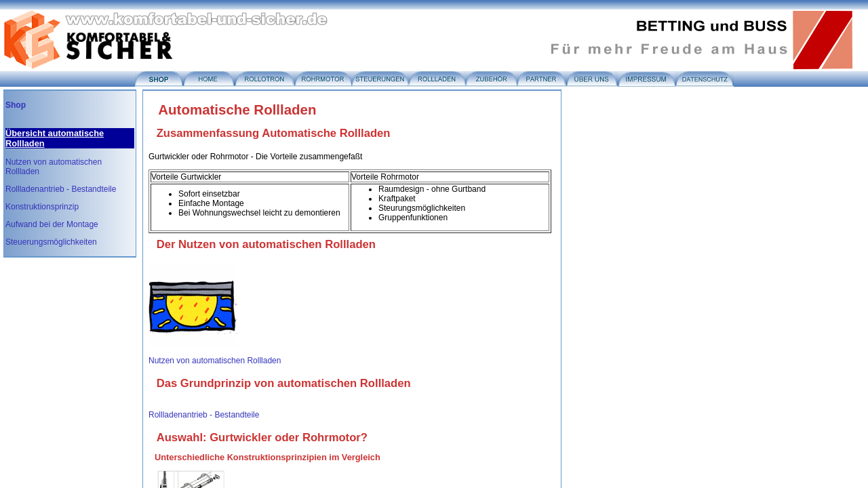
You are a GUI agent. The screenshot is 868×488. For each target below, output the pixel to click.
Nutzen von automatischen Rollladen (215, 361)
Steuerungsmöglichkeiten (51, 242)
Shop (16, 105)
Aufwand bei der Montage (52, 224)
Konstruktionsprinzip (42, 207)
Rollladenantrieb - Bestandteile (61, 189)
